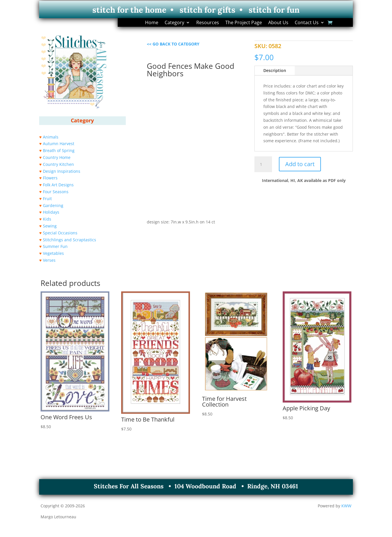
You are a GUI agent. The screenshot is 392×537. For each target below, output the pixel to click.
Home (152, 23)
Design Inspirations (62, 171)
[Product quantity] (263, 164)
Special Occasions (60, 233)
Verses (49, 260)
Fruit (47, 199)
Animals (51, 137)
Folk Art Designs (58, 185)
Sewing (50, 226)
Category (174, 23)
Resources (208, 23)
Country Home (57, 157)
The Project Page (244, 23)
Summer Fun (55, 246)
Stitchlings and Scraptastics (70, 240)
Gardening (53, 205)
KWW (346, 506)
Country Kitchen (58, 164)
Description (275, 70)
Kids (47, 219)
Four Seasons (56, 192)
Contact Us (307, 23)
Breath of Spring (59, 150)
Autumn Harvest (59, 144)
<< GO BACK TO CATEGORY (173, 44)
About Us (278, 23)
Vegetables (53, 253)
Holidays (51, 212)
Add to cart (300, 164)
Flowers (50, 178)
